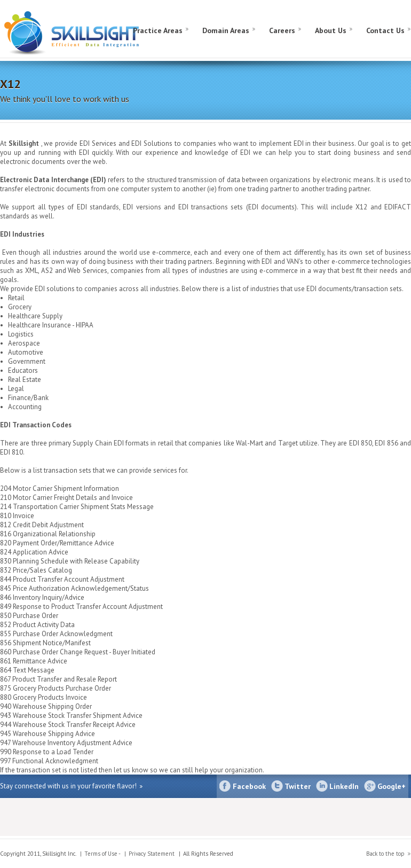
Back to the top (385, 854)
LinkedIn (344, 786)
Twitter (298, 786)
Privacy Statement (152, 854)
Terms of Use (101, 854)
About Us (331, 30)
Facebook (249, 786)
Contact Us (385, 30)
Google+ (392, 786)
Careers (282, 30)
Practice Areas (158, 30)
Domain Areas (226, 30)
